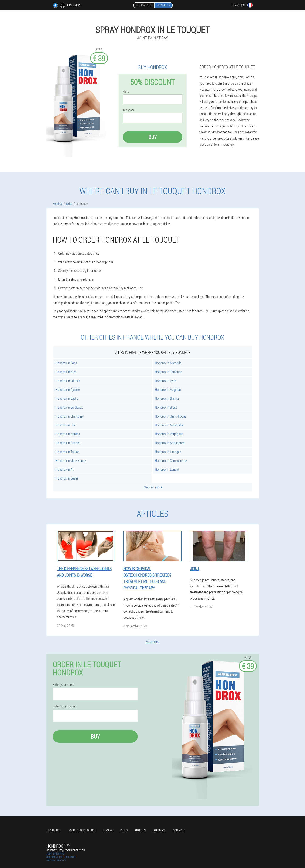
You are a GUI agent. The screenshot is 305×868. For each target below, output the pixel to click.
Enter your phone (64, 706)
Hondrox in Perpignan (169, 434)
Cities (124, 830)
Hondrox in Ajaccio (68, 389)
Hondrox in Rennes (68, 443)
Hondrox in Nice (66, 372)
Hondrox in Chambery (70, 416)
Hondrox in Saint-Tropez (171, 416)
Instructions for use (82, 830)
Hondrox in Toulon (67, 452)
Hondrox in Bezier (67, 478)
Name (126, 92)
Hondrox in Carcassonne (171, 461)
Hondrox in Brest (166, 407)
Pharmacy (159, 830)
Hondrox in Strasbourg (170, 443)
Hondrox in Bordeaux (69, 407)
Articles (140, 830)
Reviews (108, 830)
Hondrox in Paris (66, 363)
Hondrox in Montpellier (170, 425)
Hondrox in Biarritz (167, 398)
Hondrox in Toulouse (168, 372)
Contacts (179, 830)
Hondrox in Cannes (68, 381)
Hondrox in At (65, 469)
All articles (153, 641)
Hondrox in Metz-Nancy (71, 461)
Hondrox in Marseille (168, 363)
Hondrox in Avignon (168, 389)
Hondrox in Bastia (67, 398)
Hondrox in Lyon (166, 381)
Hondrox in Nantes (68, 434)
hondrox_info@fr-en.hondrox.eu (66, 850)
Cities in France (153, 487)
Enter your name (63, 685)
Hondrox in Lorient (167, 469)
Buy (153, 137)
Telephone (129, 110)
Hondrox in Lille (65, 425)
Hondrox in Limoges (168, 452)
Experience (54, 830)
